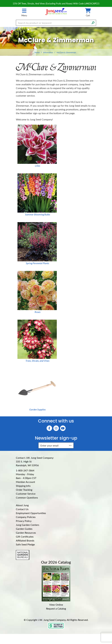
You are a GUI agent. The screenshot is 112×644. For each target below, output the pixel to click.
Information (48, 52)
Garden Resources (26, 533)
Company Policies (26, 517)
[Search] (93, 22)
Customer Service (26, 494)
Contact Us (22, 509)
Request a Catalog (56, 608)
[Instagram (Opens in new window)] (56, 428)
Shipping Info (23, 486)
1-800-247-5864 (25, 470)
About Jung (22, 505)
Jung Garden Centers (28, 525)
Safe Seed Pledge (25, 544)
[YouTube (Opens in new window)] (63, 428)
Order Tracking (24, 490)
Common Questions (27, 498)
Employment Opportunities (31, 513)
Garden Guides (24, 529)
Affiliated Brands (25, 540)
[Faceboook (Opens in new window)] (49, 428)
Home (37, 52)
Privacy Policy (24, 521)
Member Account (25, 482)
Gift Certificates (25, 537)
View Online (56, 605)
